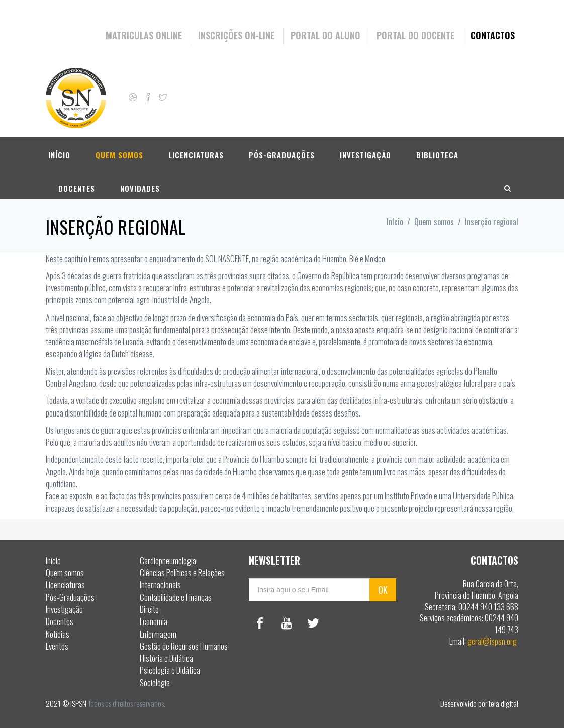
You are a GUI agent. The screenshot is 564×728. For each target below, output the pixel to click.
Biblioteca (437, 149)
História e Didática (166, 658)
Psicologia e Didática (170, 670)
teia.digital (503, 703)
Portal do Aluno (325, 35)
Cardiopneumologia (168, 560)
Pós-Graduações (282, 149)
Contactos (493, 35)
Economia (154, 621)
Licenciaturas (196, 149)
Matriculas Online (144, 35)
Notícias (58, 634)
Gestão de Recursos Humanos (184, 646)
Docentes (77, 183)
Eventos (57, 646)
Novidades (140, 183)
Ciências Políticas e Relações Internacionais (182, 579)
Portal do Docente (415, 35)
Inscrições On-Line (236, 35)
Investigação (365, 149)
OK (383, 590)
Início (59, 149)
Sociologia (155, 683)
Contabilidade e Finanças (176, 597)
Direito (149, 609)
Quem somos (119, 149)
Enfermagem (158, 634)
